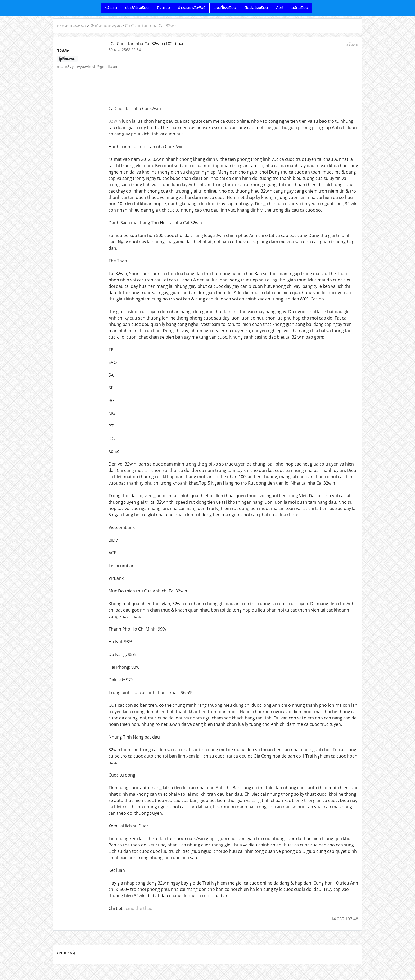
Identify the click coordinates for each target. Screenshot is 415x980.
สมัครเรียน (300, 8)
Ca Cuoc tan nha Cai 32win (151, 26)
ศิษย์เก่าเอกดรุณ (105, 26)
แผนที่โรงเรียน (225, 8)
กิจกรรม (163, 8)
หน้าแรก (111, 8)
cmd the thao (139, 908)
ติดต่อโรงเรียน (256, 8)
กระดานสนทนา (71, 26)
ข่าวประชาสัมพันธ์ (192, 8)
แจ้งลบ (352, 44)
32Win (115, 121)
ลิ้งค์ (280, 8)
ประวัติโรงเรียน (137, 8)
